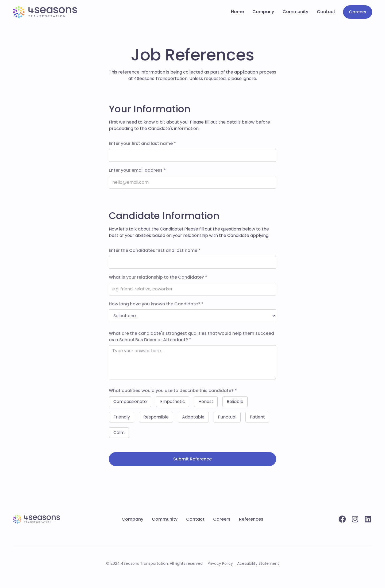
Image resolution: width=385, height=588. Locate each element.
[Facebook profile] (342, 519)
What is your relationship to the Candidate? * (158, 277)
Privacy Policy (220, 563)
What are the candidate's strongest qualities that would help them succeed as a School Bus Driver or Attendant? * (191, 337)
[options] (192, 316)
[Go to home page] (45, 12)
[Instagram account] (355, 519)
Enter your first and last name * (142, 143)
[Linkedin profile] (368, 519)
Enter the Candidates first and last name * (155, 250)
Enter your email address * (137, 170)
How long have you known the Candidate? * (156, 304)
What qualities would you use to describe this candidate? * (173, 391)
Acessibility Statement (258, 563)
